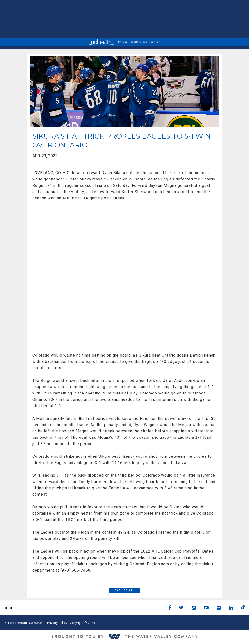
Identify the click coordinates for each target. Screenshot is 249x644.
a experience (24, 623)
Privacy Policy (57, 623)
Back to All (125, 590)
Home (10, 608)
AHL (118, 18)
